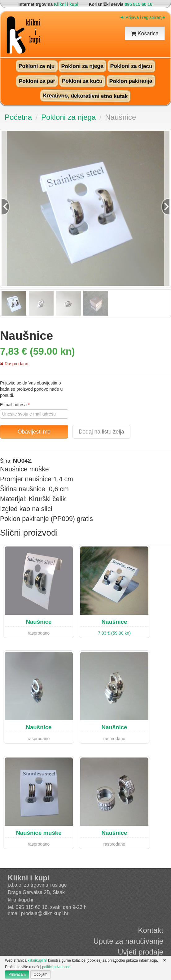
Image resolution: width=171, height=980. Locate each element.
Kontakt (151, 930)
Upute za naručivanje (128, 941)
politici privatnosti (56, 967)
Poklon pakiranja (131, 81)
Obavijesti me (34, 432)
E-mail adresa (15, 405)
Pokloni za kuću (82, 81)
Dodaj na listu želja (101, 432)
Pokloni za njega (82, 66)
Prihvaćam (17, 974)
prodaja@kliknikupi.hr (45, 913)
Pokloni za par (37, 81)
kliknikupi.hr (21, 900)
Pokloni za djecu (131, 66)
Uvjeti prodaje (140, 952)
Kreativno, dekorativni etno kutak (85, 96)
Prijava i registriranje (143, 17)
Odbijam (41, 974)
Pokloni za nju (37, 66)
